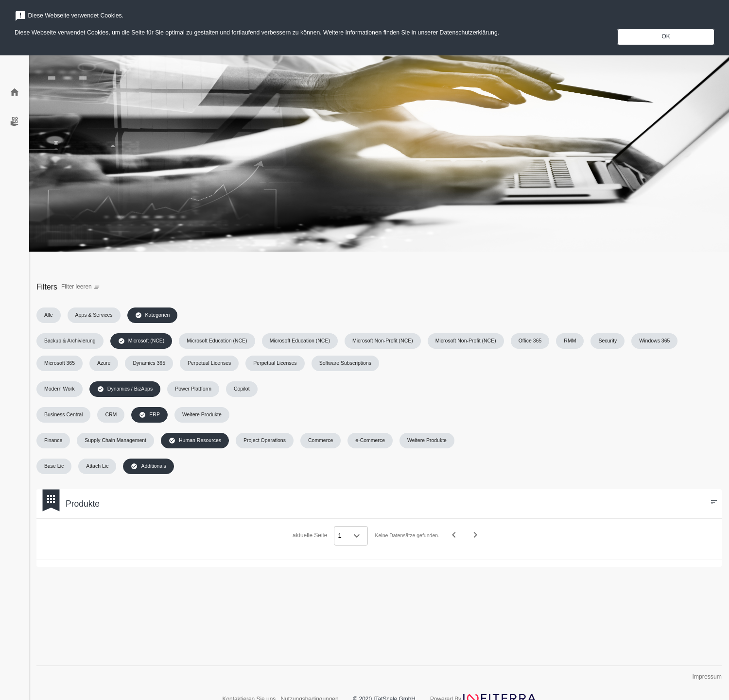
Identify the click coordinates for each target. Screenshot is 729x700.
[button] (49, 315)
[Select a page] (351, 536)
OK (666, 36)
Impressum (707, 677)
